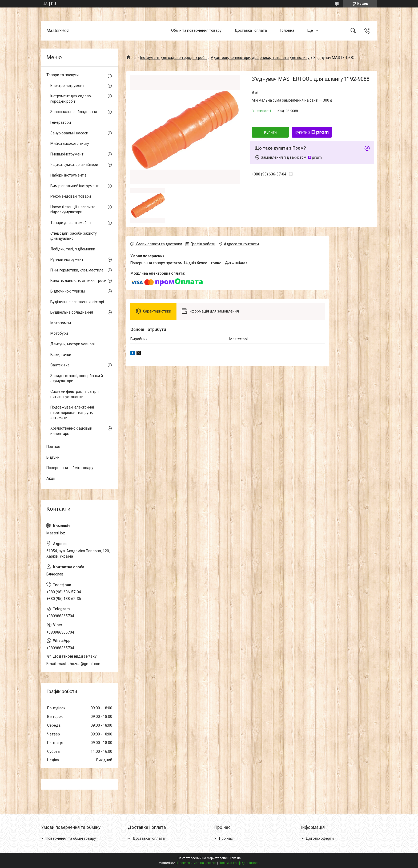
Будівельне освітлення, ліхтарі (77, 302)
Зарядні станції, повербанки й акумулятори (77, 378)
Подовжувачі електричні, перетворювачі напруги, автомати (73, 412)
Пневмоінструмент (67, 154)
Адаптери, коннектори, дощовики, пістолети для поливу (260, 58)
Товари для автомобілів (71, 223)
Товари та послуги (63, 75)
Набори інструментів (69, 175)
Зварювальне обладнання (74, 112)
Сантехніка (60, 365)
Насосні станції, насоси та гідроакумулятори (73, 210)
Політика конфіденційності (239, 863)
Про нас (53, 447)
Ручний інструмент (67, 259)
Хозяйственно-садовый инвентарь (71, 431)
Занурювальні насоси (69, 133)
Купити (270, 132)
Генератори (61, 122)
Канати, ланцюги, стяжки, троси (78, 281)
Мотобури (59, 333)
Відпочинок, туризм (68, 291)
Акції (51, 478)
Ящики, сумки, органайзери (74, 165)
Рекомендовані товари (71, 196)
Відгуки (53, 457)
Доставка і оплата (251, 30)
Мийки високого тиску (70, 143)
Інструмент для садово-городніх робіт (174, 58)
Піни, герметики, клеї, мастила (77, 270)
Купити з (312, 132)
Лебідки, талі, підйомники (73, 249)
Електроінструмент (67, 86)
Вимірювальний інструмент (75, 186)
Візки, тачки (61, 355)
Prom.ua (235, 858)
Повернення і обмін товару (70, 468)
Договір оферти (320, 838)
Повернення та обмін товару (71, 838)
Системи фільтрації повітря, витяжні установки (75, 394)
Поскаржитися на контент (197, 863)
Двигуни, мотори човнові (73, 344)
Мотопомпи (61, 323)
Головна (287, 30)
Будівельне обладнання (72, 312)
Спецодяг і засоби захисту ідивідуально (74, 236)
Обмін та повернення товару (196, 30)
